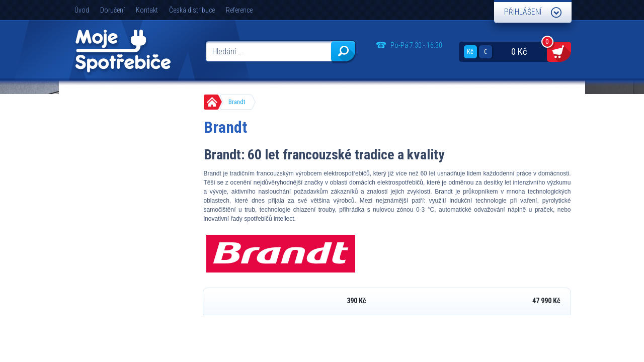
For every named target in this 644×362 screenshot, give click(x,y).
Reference (239, 10)
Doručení (112, 10)
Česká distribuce (192, 10)
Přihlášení (523, 12)
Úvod (82, 10)
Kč (470, 52)
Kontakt (147, 10)
